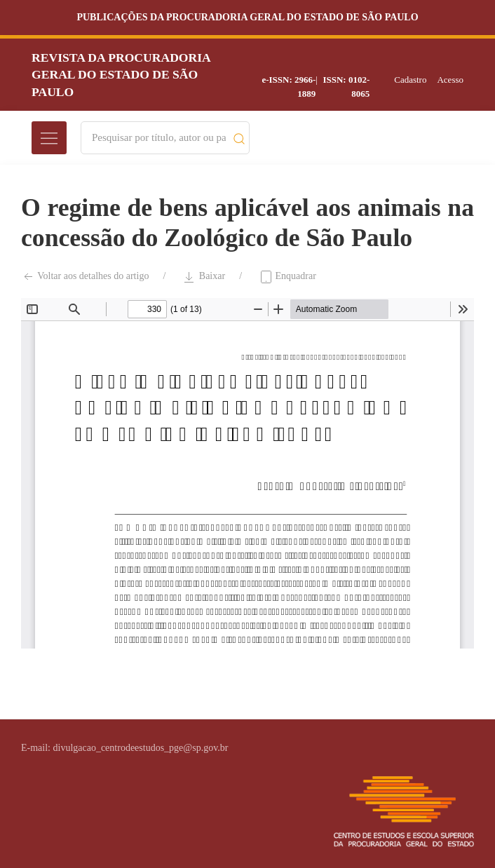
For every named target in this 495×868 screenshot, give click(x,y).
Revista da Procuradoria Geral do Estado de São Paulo (121, 75)
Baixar (204, 277)
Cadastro (410, 80)
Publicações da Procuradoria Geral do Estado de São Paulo (247, 17)
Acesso (450, 80)
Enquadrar (287, 277)
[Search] (159, 138)
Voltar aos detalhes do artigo (85, 277)
